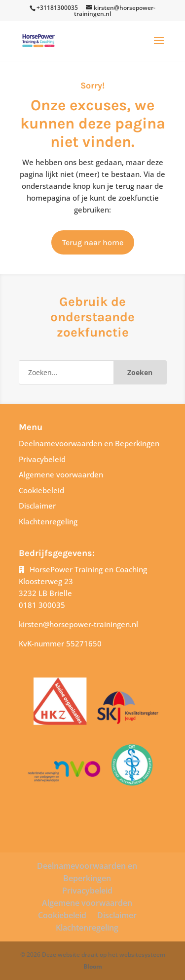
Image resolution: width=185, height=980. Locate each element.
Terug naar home (93, 242)
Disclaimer (37, 506)
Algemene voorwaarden (61, 474)
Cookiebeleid (41, 490)
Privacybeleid (42, 459)
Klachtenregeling (48, 521)
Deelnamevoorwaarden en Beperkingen (89, 443)
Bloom (93, 966)
